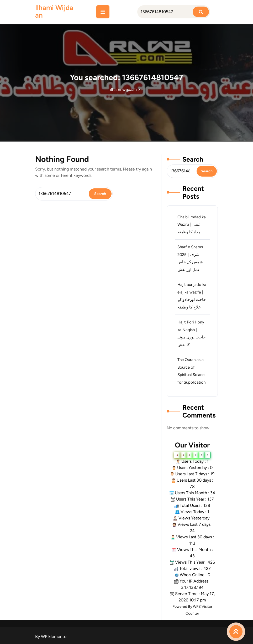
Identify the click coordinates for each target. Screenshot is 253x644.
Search (193, 159)
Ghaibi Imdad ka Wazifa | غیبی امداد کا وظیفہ (192, 225)
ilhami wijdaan (54, 11)
